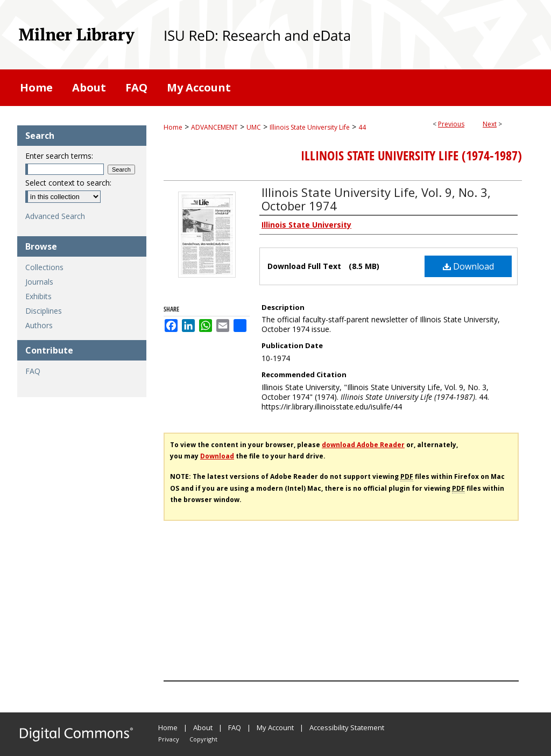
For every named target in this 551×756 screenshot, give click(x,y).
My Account (275, 727)
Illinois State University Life (310, 127)
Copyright (203, 739)
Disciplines (44, 311)
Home (173, 127)
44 (362, 127)
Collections (44, 267)
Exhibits (38, 296)
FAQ (33, 371)
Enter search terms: (59, 156)
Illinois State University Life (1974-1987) (411, 156)
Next (490, 124)
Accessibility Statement (347, 727)
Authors (39, 325)
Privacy (169, 739)
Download (468, 266)
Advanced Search (55, 216)
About (203, 727)
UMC (254, 127)
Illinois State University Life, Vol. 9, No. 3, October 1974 (376, 199)
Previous (451, 124)
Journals (39, 282)
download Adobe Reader (363, 445)
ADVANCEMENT (214, 127)
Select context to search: (68, 183)
